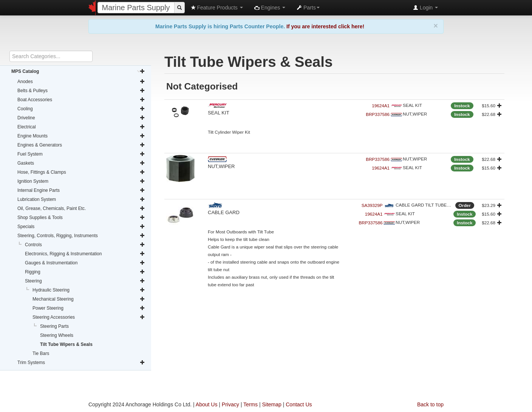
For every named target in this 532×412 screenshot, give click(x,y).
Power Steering (89, 308)
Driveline (81, 118)
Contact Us (299, 404)
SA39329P (372, 205)
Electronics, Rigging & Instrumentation (85, 254)
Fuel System (81, 154)
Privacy (230, 404)
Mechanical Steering (89, 299)
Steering (85, 281)
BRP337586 (378, 114)
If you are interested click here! (325, 26)
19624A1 (381, 106)
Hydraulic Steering (89, 290)
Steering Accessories (89, 317)
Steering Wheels (57, 335)
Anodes (81, 82)
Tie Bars (41, 353)
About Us (207, 404)
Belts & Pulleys (81, 91)
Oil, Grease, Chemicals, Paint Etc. (81, 208)
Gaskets (81, 163)
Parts (308, 8)
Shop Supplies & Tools (81, 218)
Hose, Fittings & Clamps (81, 172)
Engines (270, 8)
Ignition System (81, 181)
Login (425, 8)
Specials (81, 227)
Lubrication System (81, 199)
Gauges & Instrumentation (85, 263)
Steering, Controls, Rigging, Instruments (81, 236)
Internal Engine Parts (81, 190)
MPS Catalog (78, 71)
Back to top (430, 404)
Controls (85, 245)
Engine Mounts (81, 136)
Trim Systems (81, 363)
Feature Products (217, 8)
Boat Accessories (81, 100)
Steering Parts (54, 326)
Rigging (85, 272)
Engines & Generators (81, 145)
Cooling (81, 109)
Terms (251, 404)
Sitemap (271, 404)
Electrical (81, 127)
